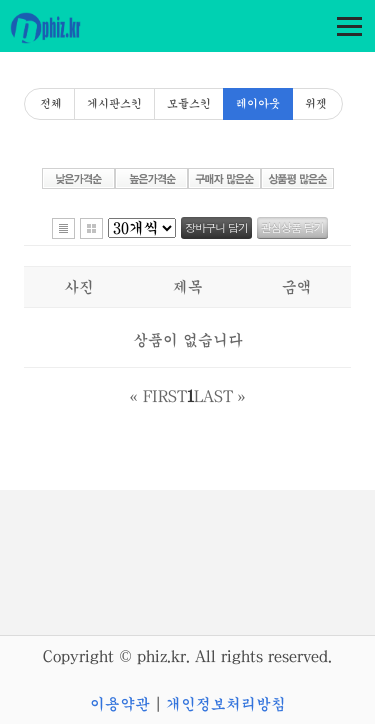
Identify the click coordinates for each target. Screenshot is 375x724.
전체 (51, 104)
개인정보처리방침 (226, 704)
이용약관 (120, 704)
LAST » (220, 396)
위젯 (316, 104)
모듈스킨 (189, 104)
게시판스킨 (114, 104)
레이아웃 (258, 104)
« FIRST (158, 396)
